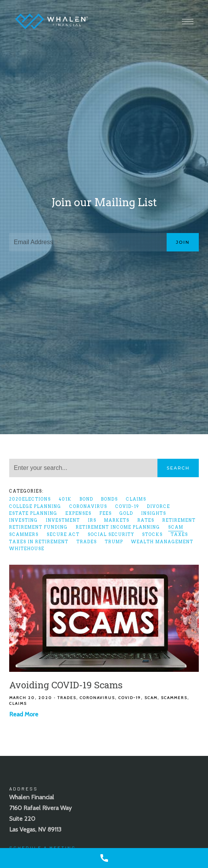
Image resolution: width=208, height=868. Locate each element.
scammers (24, 535)
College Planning (35, 507)
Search (178, 468)
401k (65, 499)
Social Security (111, 535)
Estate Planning (33, 513)
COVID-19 (127, 507)
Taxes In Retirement (39, 542)
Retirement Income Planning (118, 527)
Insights (154, 513)
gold (126, 513)
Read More (24, 714)
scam (176, 527)
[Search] (83, 468)
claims (136, 499)
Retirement (179, 520)
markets (117, 520)
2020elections (30, 499)
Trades (87, 542)
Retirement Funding (38, 527)
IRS (92, 520)
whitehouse (27, 549)
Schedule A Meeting (43, 848)
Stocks (152, 535)
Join (183, 242)
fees (106, 513)
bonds (110, 499)
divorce (159, 507)
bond (87, 499)
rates (146, 520)
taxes (179, 535)
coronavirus (88, 507)
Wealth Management (162, 542)
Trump (114, 542)
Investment (63, 520)
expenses (79, 513)
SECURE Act (63, 535)
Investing (24, 520)
